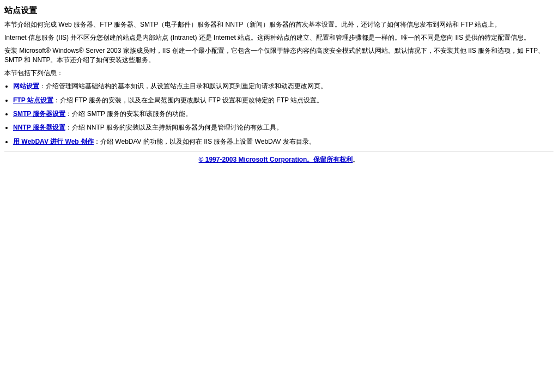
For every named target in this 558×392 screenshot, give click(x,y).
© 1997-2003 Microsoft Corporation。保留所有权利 (276, 160)
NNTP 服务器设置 (39, 127)
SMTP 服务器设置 (39, 114)
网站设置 (26, 86)
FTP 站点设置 (33, 100)
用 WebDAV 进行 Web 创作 (53, 142)
